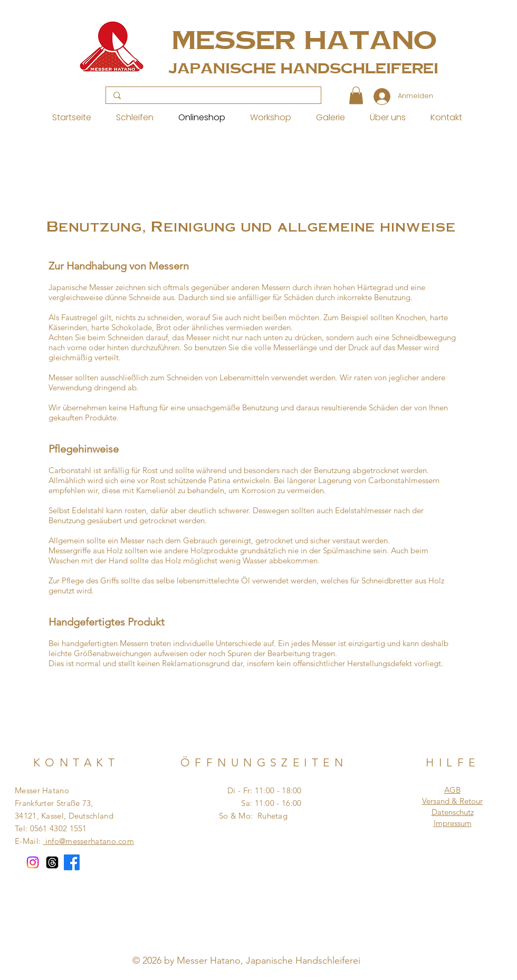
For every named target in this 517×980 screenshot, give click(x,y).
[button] (356, 95)
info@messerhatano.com (88, 841)
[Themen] (52, 862)
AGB (452, 790)
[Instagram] (33, 862)
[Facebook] (72, 862)
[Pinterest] (255, 973)
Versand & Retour (452, 801)
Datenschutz (453, 812)
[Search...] (213, 96)
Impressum (453, 823)
